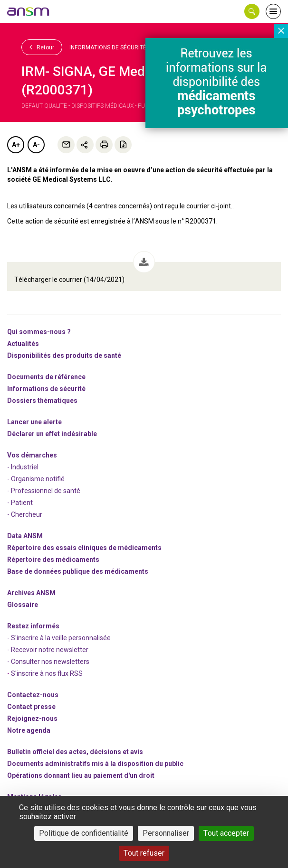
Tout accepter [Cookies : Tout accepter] (226, 833)
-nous (32, 719)
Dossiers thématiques (42, 401)
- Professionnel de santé (44, 491)
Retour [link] (42, 47)
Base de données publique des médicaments (78, 571)
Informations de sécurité (108, 47)
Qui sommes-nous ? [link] (39, 332)
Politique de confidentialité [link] (84, 833)
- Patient (20, 503)
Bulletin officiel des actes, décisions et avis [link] (75, 752)
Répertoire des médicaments (53, 560)
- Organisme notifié (36, 479)
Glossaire (23, 605)
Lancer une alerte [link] (34, 422)
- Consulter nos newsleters (48, 662)
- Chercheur (25, 514)
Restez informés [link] (33, 626)
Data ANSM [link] (25, 536)
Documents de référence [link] (46, 377)
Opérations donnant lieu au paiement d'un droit (81, 775)
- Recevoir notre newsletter (48, 650)
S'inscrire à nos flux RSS (47, 673)
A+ (16, 145)
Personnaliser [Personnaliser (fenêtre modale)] (166, 833)
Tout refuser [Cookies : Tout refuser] (144, 853)
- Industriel (23, 467)
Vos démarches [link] (32, 455)
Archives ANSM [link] (31, 593)
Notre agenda (29, 730)
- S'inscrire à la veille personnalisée (59, 638)
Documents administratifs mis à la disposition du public (95, 764)
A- (36, 145)
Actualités (23, 344)
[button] (252, 11)
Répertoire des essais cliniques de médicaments (84, 548)
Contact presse (31, 707)
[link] (29, 11)
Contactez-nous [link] (33, 695)
